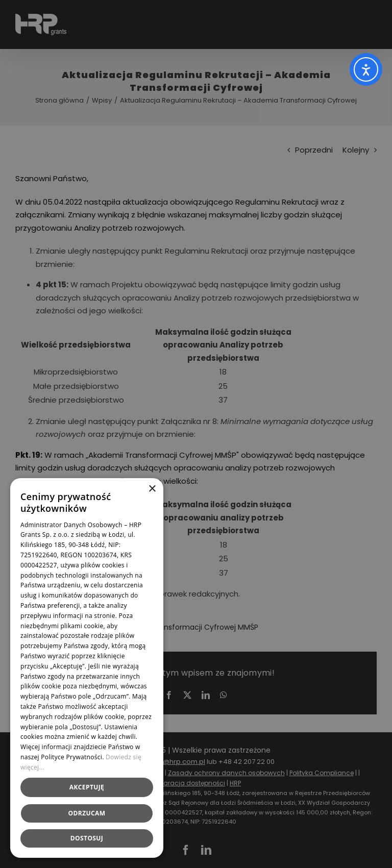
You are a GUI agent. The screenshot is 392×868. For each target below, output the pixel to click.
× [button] (152, 489)
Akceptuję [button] (87, 787)
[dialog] (196, 434)
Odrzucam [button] (87, 813)
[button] (87, 838)
